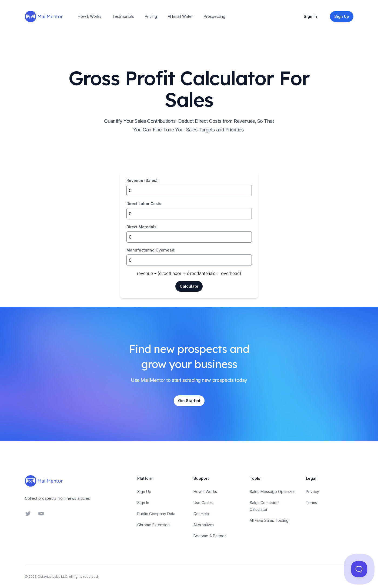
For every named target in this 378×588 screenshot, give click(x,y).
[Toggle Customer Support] (359, 569)
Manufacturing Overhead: (151, 250)
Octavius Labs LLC (52, 577)
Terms (311, 503)
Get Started (189, 401)
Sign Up (144, 492)
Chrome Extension (153, 525)
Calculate (189, 286)
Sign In (310, 16)
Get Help (201, 514)
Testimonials (123, 16)
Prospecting (215, 16)
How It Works (90, 16)
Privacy (312, 492)
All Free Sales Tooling (269, 520)
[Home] (44, 16)
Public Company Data (156, 514)
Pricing (151, 16)
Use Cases (203, 503)
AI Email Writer (180, 16)
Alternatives (204, 525)
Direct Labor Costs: (144, 204)
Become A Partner (210, 536)
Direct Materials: (142, 227)
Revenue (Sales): (143, 180)
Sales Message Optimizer (272, 492)
